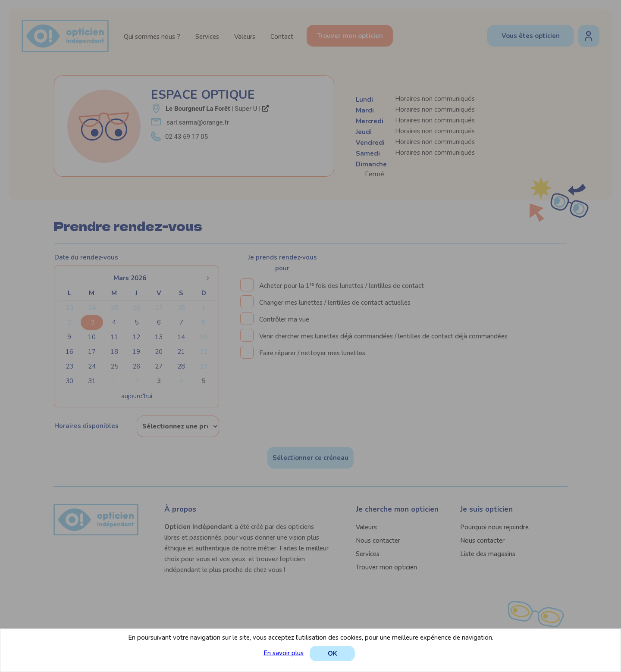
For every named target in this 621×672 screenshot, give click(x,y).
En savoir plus (284, 653)
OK (332, 653)
